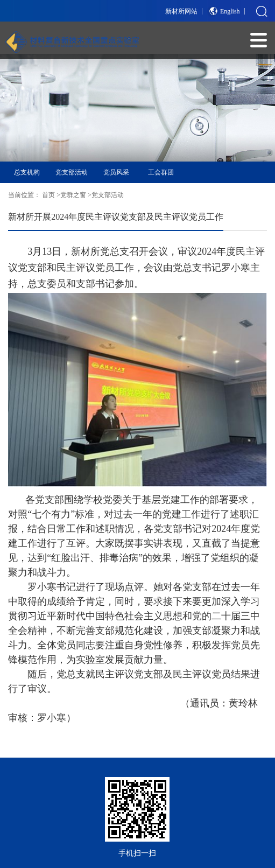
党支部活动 (72, 172)
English (230, 11)
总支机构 (27, 172)
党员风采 (116, 172)
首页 (48, 195)
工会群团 (161, 172)
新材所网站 (181, 11)
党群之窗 (73, 195)
